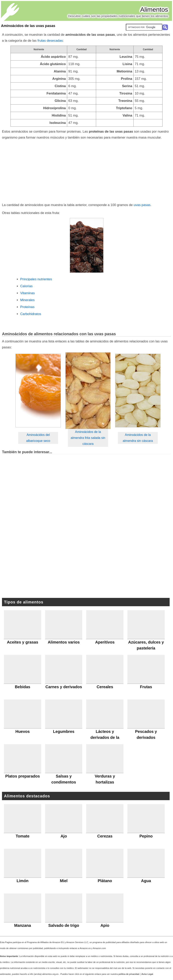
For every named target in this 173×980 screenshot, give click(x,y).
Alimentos (154, 10)
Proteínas (27, 307)
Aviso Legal (147, 974)
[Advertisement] (87, 170)
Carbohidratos (31, 314)
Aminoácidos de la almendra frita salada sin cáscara (88, 438)
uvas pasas (142, 205)
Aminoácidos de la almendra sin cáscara (138, 438)
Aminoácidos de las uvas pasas (28, 26)
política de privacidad (129, 974)
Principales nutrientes (36, 279)
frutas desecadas (50, 41)
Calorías (26, 286)
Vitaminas (27, 293)
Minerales (27, 300)
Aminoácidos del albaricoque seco (38, 438)
